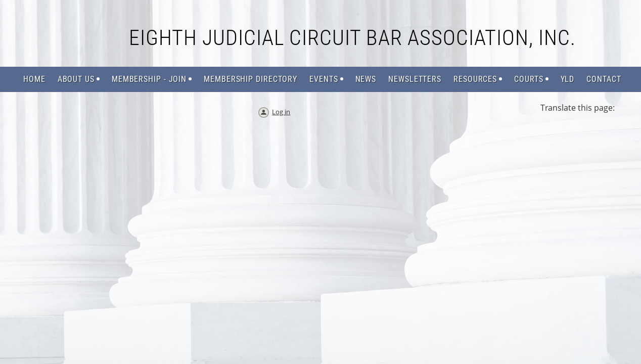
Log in (281, 112)
